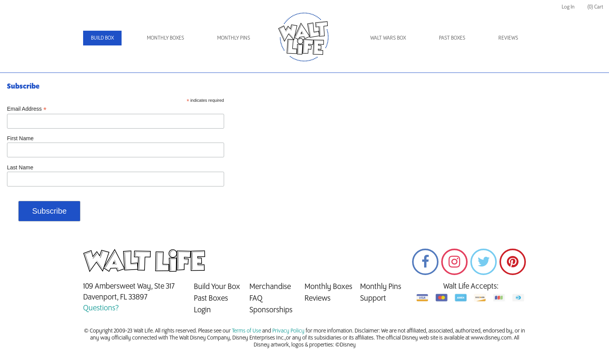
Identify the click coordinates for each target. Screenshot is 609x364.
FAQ (256, 298)
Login (202, 310)
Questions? (101, 308)
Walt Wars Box (388, 38)
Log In (568, 7)
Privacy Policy (288, 331)
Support (373, 298)
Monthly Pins (234, 38)
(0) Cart (595, 7)
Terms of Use (246, 331)
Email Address (27, 109)
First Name (20, 138)
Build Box (102, 38)
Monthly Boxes (165, 38)
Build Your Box (217, 287)
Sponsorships (271, 310)
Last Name (20, 167)
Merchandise (270, 287)
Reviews (508, 38)
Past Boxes (452, 38)
